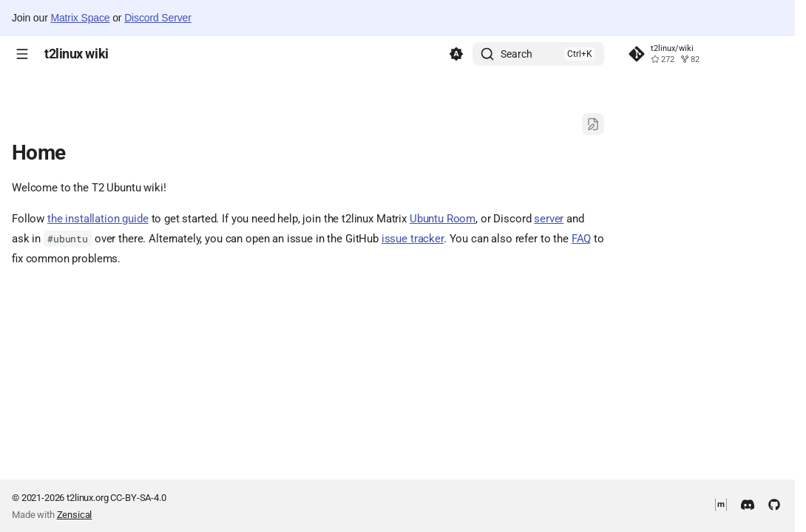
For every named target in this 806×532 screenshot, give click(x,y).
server (549, 219)
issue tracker (413, 239)
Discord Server (158, 18)
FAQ (582, 239)
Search (517, 54)
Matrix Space (80, 18)
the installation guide (98, 219)
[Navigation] (22, 54)
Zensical (75, 515)
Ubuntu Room (443, 219)
